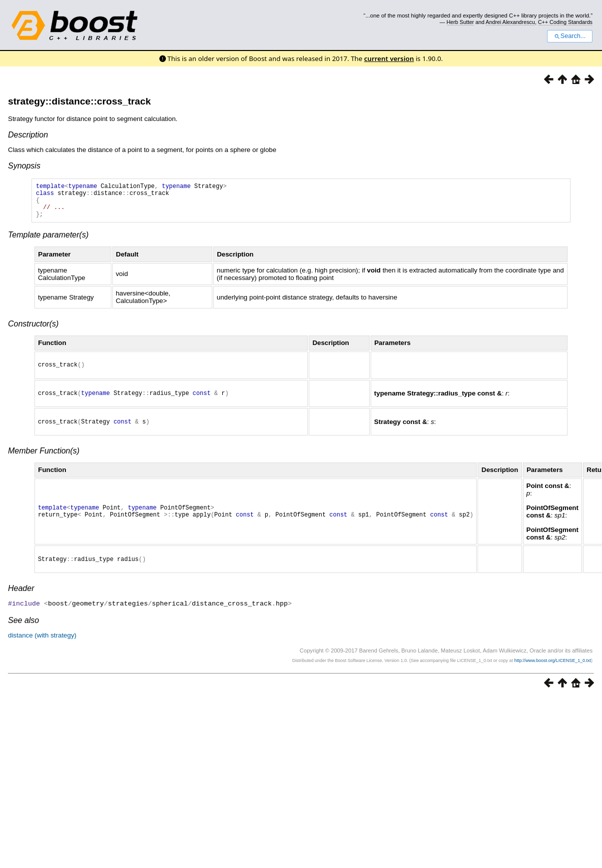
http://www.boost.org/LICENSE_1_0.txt (553, 673)
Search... (570, 36)
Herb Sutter (460, 22)
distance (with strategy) (42, 648)
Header (21, 602)
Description (28, 135)
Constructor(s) (33, 331)
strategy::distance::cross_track (79, 101)
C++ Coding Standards (565, 22)
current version (389, 58)
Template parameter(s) (48, 242)
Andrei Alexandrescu (510, 22)
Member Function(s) (44, 463)
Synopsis (24, 166)
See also (23, 633)
